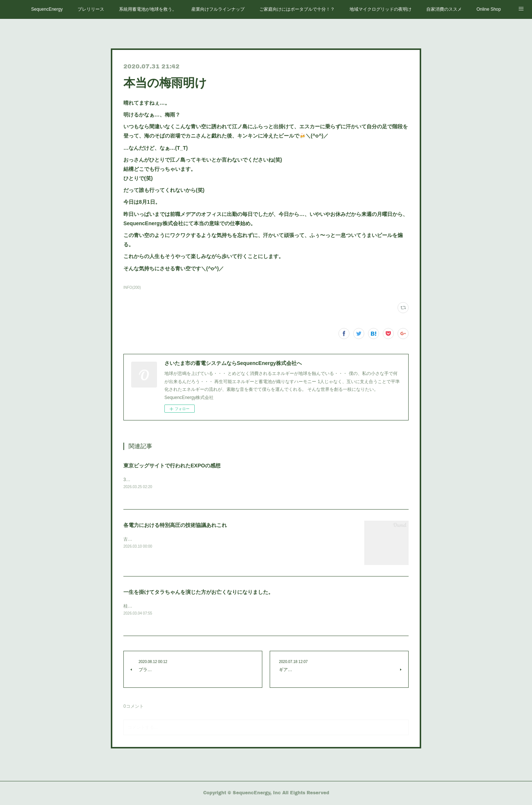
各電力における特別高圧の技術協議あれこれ (175, 525)
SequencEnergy (47, 9)
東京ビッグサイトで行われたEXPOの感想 (172, 466)
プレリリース (91, 9)
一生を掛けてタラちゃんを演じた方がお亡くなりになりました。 (198, 592)
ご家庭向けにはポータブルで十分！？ (297, 9)
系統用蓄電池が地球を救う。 (148, 9)
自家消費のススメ (444, 9)
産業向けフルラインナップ (218, 9)
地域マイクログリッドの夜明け (381, 9)
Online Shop (489, 9)
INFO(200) (132, 287)
